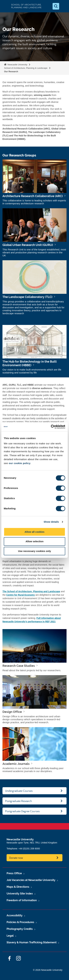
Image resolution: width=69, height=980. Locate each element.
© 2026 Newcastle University (48, 970)
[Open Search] (56, 6)
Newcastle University (17, 65)
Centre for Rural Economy (20, 595)
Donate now (16, 858)
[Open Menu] (64, 6)
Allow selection (34, 541)
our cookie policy (20, 463)
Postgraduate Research (18, 801)
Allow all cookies (35, 532)
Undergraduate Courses (19, 791)
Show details (51, 522)
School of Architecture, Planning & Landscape (26, 68)
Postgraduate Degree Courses (22, 811)
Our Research (11, 71)
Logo (5, 6)
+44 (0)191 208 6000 (29, 849)
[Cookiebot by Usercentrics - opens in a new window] (51, 427)
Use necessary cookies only (34, 551)
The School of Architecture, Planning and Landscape (31, 591)
